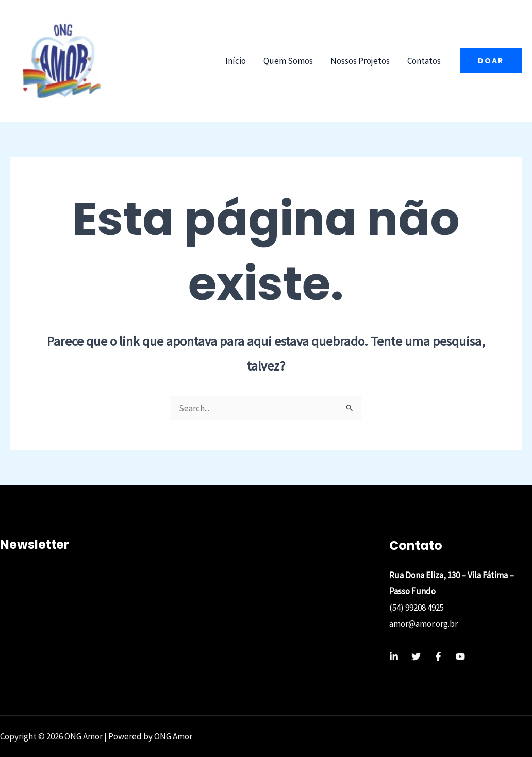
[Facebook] (438, 657)
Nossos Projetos (360, 61)
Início (236, 61)
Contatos (424, 61)
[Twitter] (416, 657)
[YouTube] (460, 657)
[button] (491, 61)
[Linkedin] (394, 657)
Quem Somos (288, 61)
